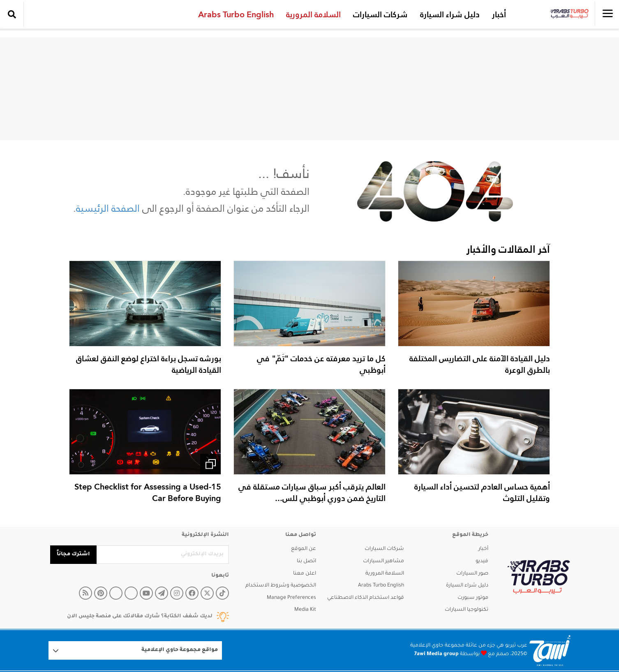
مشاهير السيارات (383, 561)
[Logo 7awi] (550, 650)
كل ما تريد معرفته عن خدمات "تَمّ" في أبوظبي (321, 364)
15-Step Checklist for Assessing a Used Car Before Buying (148, 492)
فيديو (482, 561)
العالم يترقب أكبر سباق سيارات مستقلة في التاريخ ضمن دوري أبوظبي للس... (312, 492)
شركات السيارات (379, 14)
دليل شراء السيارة (448, 14)
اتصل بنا (306, 561)
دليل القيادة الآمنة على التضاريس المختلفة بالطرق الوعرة (480, 364)
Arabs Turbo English (234, 14)
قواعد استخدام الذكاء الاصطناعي (366, 598)
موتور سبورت (473, 598)
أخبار (497, 14)
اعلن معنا (305, 574)
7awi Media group (437, 654)
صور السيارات (472, 574)
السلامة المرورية (312, 14)
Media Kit (305, 610)
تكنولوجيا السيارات (467, 610)
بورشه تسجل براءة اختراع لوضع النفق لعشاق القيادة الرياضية (149, 364)
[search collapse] (12, 14)
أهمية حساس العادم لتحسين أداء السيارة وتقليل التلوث (482, 492)
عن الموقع (304, 549)
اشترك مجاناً (73, 554)
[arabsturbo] (539, 577)
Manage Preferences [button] (291, 598)
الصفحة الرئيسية (108, 208)
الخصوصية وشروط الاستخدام (281, 586)
